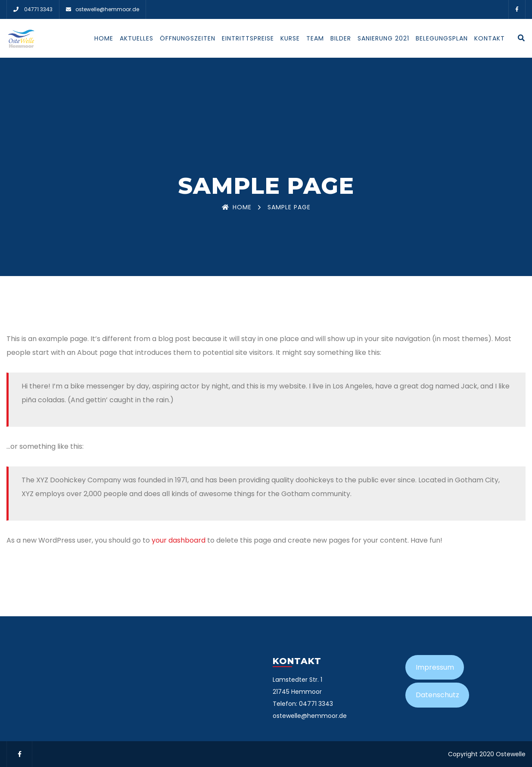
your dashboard (179, 540)
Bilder (341, 38)
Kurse (290, 38)
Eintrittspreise (248, 38)
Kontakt (490, 38)
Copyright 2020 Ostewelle (487, 754)
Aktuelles (137, 38)
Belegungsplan (442, 38)
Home (104, 38)
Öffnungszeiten (188, 38)
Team (315, 38)
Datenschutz (437, 695)
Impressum (435, 667)
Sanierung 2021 (383, 38)
